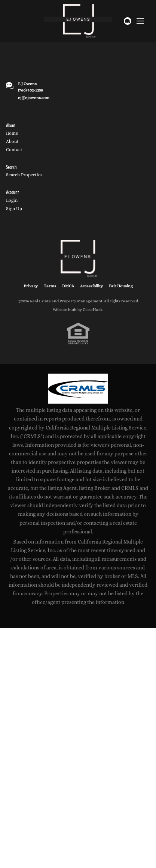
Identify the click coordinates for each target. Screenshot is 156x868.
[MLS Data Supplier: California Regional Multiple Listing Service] (78, 389)
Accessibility (91, 286)
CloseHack (93, 310)
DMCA (68, 286)
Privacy (31, 286)
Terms (50, 286)
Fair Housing (121, 286)
